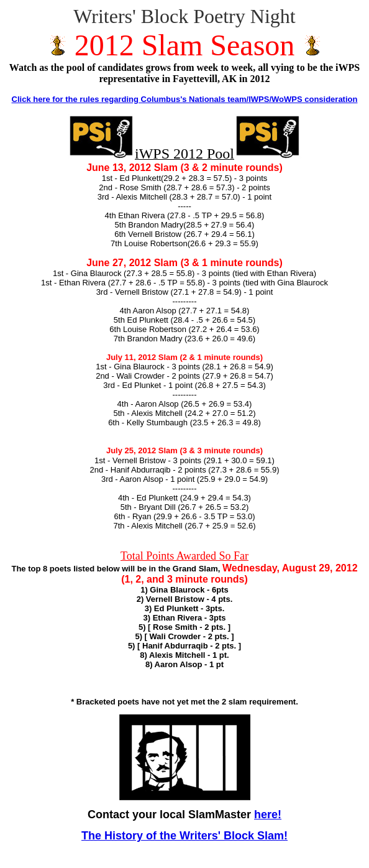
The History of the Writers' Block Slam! (184, 836)
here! (268, 815)
